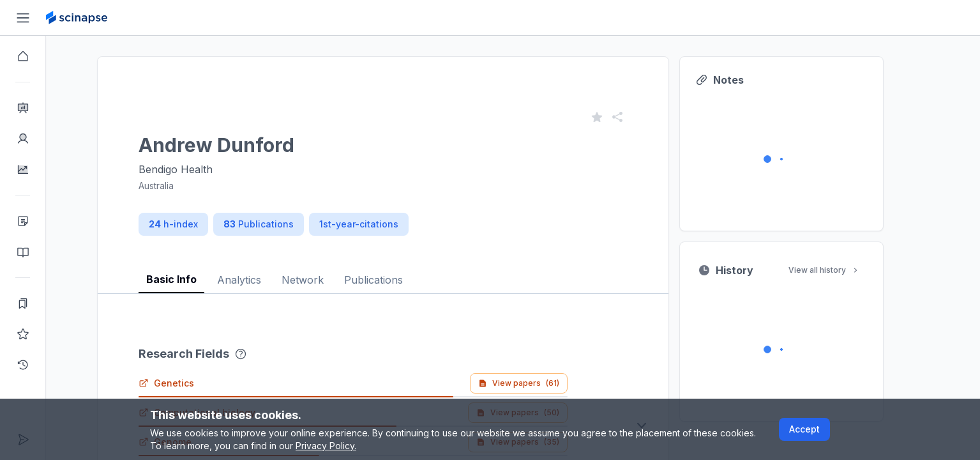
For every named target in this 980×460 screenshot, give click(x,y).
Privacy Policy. (326, 446)
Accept (804, 429)
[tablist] (406, 270)
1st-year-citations (382, 224)
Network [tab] (326, 280)
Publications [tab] (396, 280)
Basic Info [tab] (194, 279)
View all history (847, 270)
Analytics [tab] (262, 280)
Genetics (189, 383)
